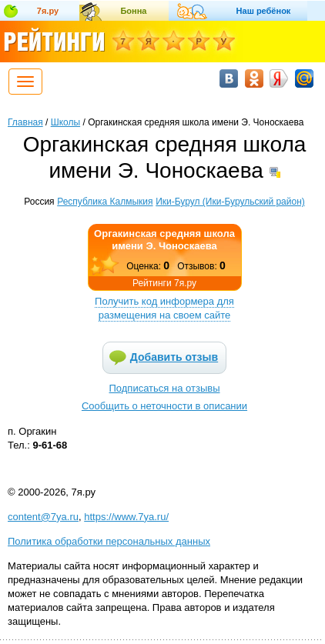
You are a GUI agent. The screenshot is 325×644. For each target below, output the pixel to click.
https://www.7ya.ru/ (126, 517)
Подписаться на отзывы (165, 388)
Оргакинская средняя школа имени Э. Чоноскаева (164, 240)
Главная (25, 122)
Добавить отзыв (174, 357)
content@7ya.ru (43, 517)
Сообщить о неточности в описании (164, 406)
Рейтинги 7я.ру (164, 283)
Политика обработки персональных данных (109, 541)
